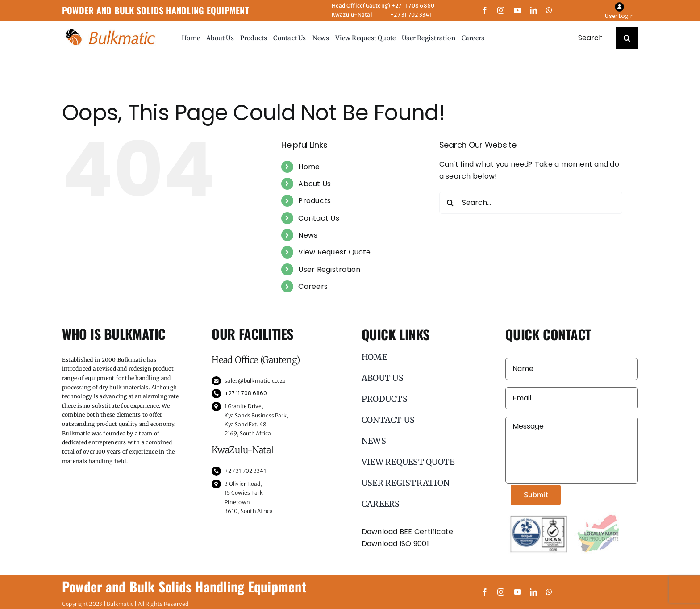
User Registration (329, 269)
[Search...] (593, 38)
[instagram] (501, 10)
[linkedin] (533, 10)
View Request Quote (334, 252)
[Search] (627, 38)
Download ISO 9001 (395, 544)
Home (309, 167)
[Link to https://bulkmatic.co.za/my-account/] (619, 7)
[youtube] (517, 10)
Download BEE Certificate (408, 532)
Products (315, 201)
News (308, 235)
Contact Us (319, 218)
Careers (313, 286)
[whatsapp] (549, 10)
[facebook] (485, 10)
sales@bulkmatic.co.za (255, 381)
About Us (315, 184)
